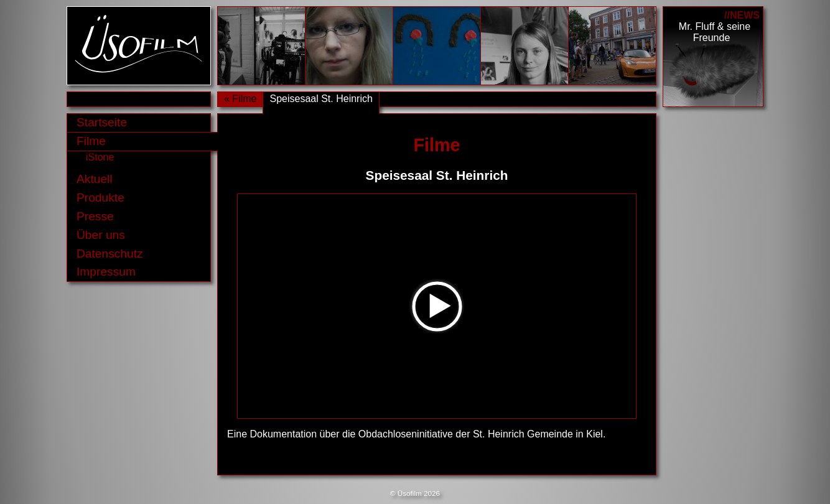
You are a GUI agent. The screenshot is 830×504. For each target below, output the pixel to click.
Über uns (101, 235)
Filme (91, 141)
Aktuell (95, 179)
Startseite (102, 122)
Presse (95, 216)
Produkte (100, 198)
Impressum (106, 272)
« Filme (240, 99)
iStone (100, 157)
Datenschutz (110, 254)
